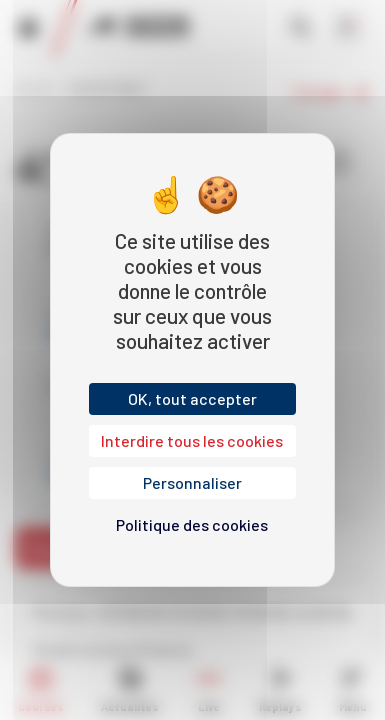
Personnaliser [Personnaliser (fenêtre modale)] (192, 482)
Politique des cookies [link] (192, 524)
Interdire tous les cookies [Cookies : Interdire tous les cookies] (192, 440)
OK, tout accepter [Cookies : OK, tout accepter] (192, 398)
